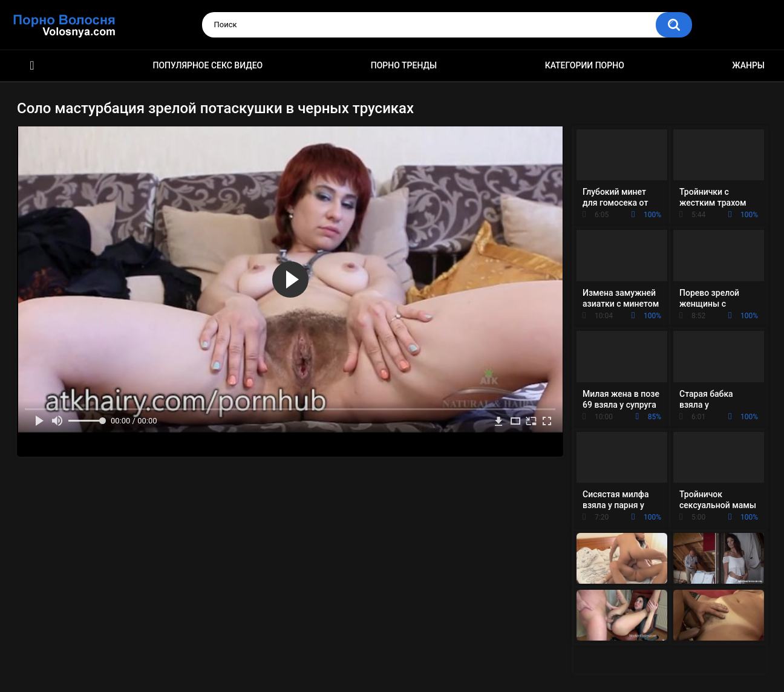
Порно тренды (404, 65)
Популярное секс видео (208, 65)
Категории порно (585, 65)
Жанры (748, 65)
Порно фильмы (32, 66)
